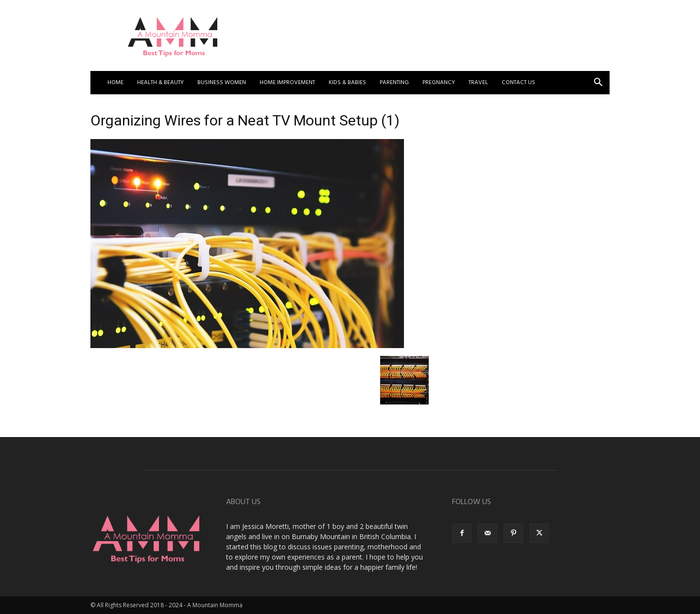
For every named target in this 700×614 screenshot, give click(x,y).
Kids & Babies (347, 83)
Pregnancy (439, 83)
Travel (478, 83)
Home (115, 83)
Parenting (394, 83)
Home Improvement (287, 83)
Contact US (518, 83)
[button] (598, 83)
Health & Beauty (160, 83)
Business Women (222, 83)
